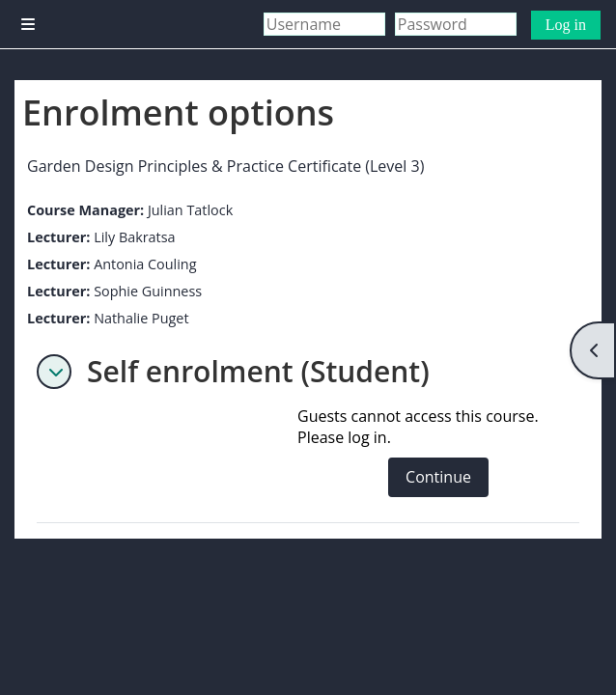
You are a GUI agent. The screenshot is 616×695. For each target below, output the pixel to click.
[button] (54, 372)
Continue (438, 477)
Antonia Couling (145, 264)
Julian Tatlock (190, 210)
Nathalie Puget (141, 318)
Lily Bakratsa (134, 237)
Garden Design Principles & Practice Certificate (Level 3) (225, 166)
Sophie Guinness (148, 291)
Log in (566, 25)
